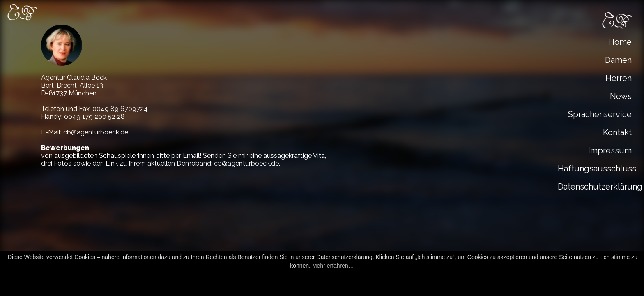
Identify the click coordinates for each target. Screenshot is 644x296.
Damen (618, 60)
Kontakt (617, 132)
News (621, 96)
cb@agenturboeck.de (96, 132)
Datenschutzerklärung (597, 187)
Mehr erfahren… (333, 266)
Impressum (610, 150)
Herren (619, 78)
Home (620, 42)
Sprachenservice (600, 114)
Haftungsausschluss (597, 169)
